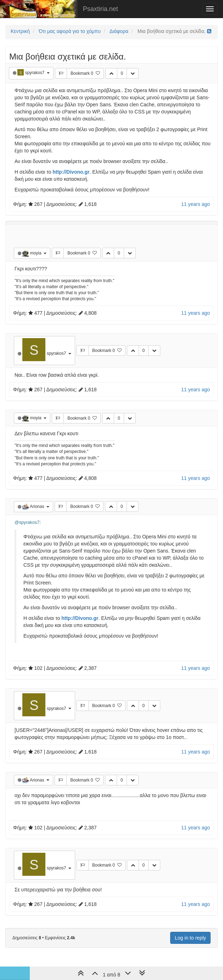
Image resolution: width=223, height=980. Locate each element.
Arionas (38, 506)
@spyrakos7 (27, 522)
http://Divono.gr (71, 172)
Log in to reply (190, 938)
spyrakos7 (35, 73)
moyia (36, 253)
